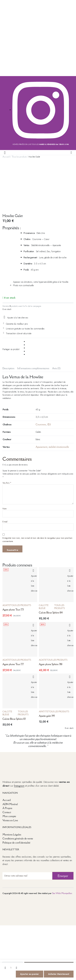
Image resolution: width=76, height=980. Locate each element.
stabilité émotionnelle (59, 401)
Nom (5, 462)
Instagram (19, 740)
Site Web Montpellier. (62, 847)
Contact (7, 766)
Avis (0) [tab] (56, 322)
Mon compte (9, 770)
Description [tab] (8, 322)
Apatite (44, 665)
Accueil (6, 157)
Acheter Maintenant (59, 974)
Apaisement (41, 401)
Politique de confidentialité (16, 796)
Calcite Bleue (44, 561)
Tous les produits (19, 157)
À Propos (7, 762)
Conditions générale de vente (18, 792)
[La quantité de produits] (11, 968)
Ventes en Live (10, 774)
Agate (6, 559)
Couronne (41, 378)
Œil (49, 378)
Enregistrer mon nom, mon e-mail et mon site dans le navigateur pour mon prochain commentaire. (37, 494)
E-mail (5, 476)
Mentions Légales (12, 788)
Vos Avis (7, 437)
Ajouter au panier (30, 974)
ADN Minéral (10, 758)
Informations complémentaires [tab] (33, 322)
